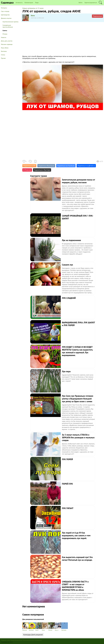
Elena (33, 15)
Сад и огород (5, 11)
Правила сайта (6, 640)
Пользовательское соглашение (32, 640)
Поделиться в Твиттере (42, 170)
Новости (4, 37)
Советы (5, 30)
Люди (37, 3)
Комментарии (29, 3)
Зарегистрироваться (91, 3)
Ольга (39, 627)
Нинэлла (26, 627)
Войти (81, 3)
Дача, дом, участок (7, 41)
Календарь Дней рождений (33, 635)
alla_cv (58, 627)
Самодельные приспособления (8, 26)
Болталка (4, 51)
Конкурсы (4, 8)
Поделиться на (86, 166)
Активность (19, 3)
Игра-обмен (5, 48)
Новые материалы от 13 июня (33, 8)
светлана (32, 627)
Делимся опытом (6, 18)
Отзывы (5, 34)
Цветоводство (5, 15)
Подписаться (97, 16)
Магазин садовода (7, 44)
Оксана (52, 627)
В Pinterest (27, 170)
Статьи (3, 55)
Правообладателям (16, 640)
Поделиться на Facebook (66, 166)
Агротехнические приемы (10, 22)
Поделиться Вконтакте (46, 166)
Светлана (65, 627)
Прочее (3, 58)
